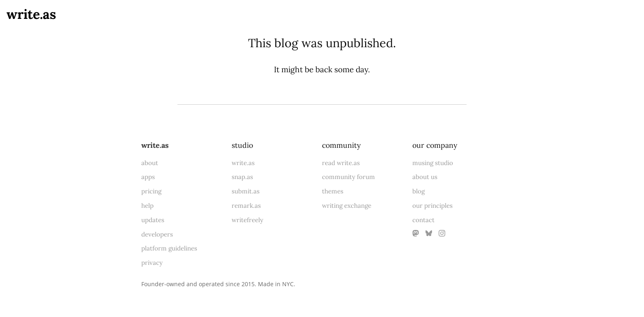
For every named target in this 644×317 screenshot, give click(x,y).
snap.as (242, 177)
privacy (152, 263)
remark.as (246, 206)
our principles (432, 206)
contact (423, 220)
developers (157, 234)
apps (148, 177)
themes (333, 191)
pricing (151, 191)
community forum (348, 177)
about (150, 163)
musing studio (433, 163)
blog (419, 191)
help (147, 206)
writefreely (247, 220)
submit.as (246, 191)
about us (425, 177)
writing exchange (347, 206)
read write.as (341, 163)
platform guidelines (169, 248)
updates (153, 220)
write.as (31, 14)
